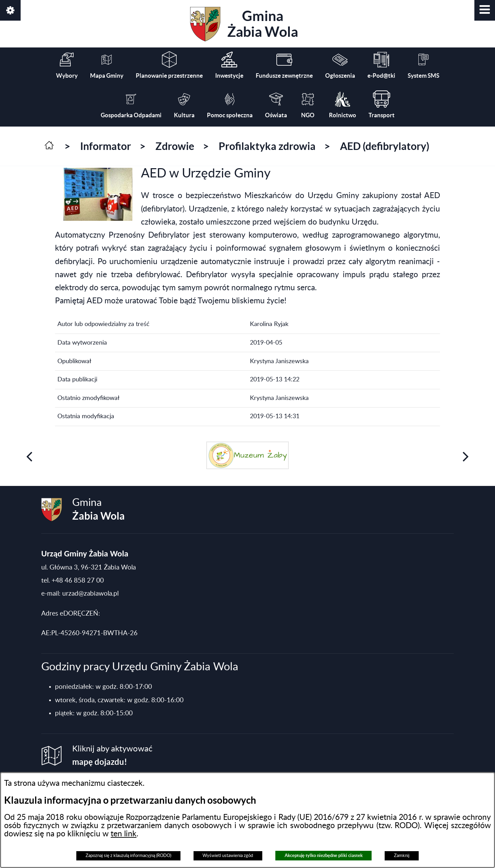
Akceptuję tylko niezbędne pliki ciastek (324, 855)
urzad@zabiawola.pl (90, 594)
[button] (485, 10)
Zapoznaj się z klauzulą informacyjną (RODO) (128, 856)
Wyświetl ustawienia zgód (228, 856)
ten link (124, 834)
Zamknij (402, 856)
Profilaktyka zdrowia (267, 146)
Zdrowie (175, 146)
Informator (106, 146)
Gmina (244, 24)
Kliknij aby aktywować (112, 756)
